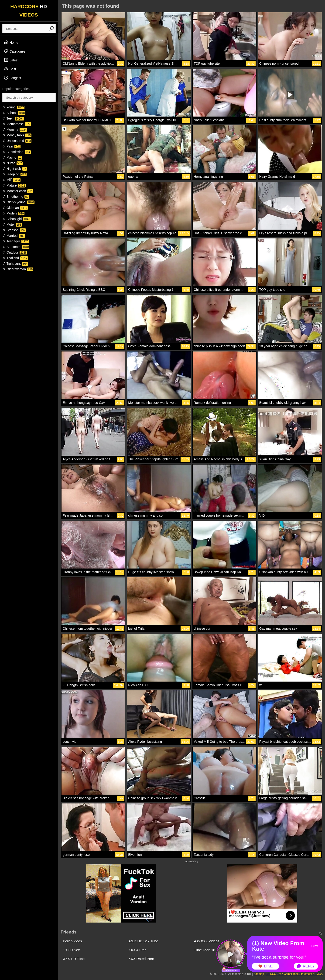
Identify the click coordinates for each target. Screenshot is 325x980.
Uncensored (17, 141)
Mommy (15, 130)
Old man (15, 208)
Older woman (18, 269)
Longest (12, 78)
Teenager (16, 241)
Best (10, 69)
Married (14, 236)
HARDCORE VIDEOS (29, 11)
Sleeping (14, 174)
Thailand (15, 258)
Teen (13, 118)
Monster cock (18, 191)
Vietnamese (17, 124)
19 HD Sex (71, 950)
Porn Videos (72, 941)
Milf (11, 180)
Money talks (17, 135)
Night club (15, 169)
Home (11, 42)
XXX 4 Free (137, 950)
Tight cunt (15, 264)
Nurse (12, 163)
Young (13, 107)
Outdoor (15, 252)
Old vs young (18, 202)
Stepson (14, 230)
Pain (11, 146)
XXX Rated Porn (141, 959)
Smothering (16, 197)
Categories (14, 51)
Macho (12, 157)
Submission (17, 152)
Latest (11, 60)
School (14, 113)
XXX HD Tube (74, 959)
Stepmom (16, 247)
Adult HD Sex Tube (143, 941)
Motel (12, 224)
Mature (14, 185)
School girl (17, 219)
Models (13, 213)
